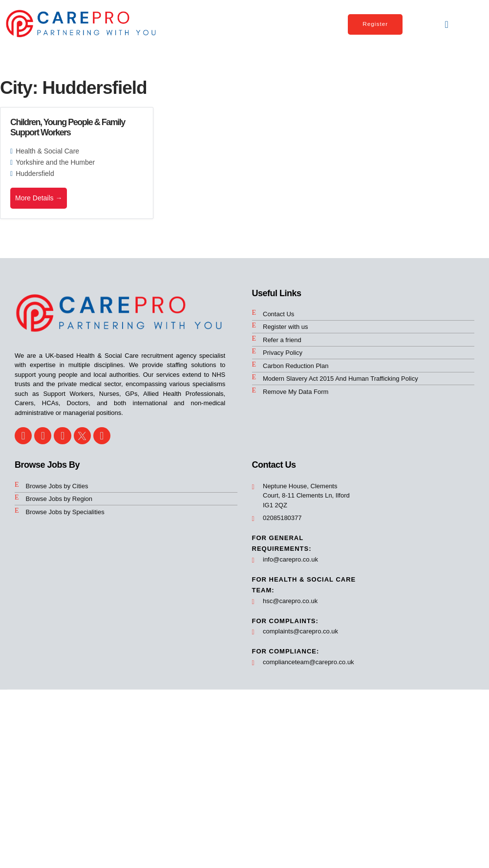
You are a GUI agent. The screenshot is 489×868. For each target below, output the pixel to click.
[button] (447, 24)
